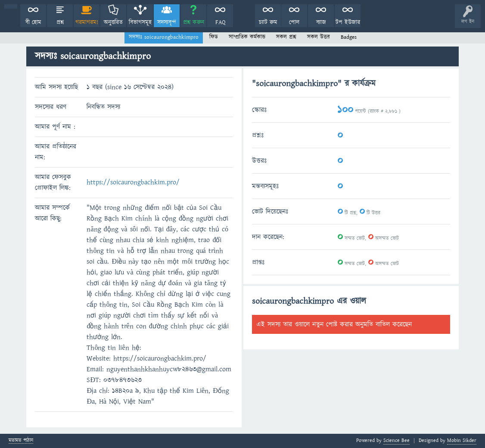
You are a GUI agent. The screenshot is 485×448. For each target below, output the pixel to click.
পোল (294, 22)
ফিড (214, 37)
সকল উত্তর (319, 37)
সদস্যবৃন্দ (167, 22)
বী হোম (33, 22)
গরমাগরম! (87, 22)
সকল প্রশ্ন (286, 37)
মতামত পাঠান (21, 441)
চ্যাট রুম (268, 22)
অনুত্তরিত (113, 22)
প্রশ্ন (60, 22)
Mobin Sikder (462, 440)
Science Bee (396, 440)
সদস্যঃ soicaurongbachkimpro (164, 37)
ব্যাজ (321, 22)
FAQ (220, 22)
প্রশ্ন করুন (194, 22)
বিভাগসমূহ (140, 22)
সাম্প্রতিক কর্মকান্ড (247, 37)
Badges (349, 37)
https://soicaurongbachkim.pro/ (133, 182)
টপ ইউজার (348, 22)
